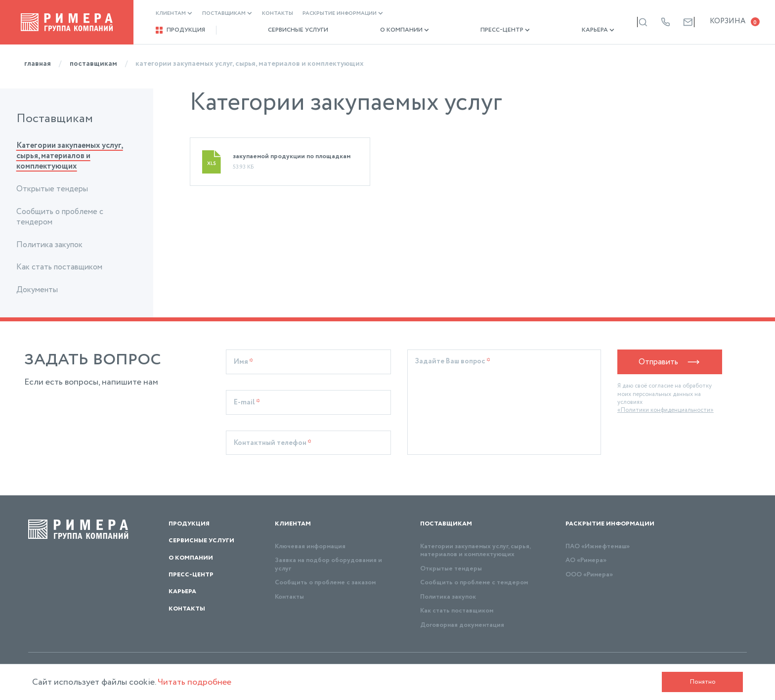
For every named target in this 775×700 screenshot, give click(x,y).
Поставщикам (227, 13)
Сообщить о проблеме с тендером (60, 217)
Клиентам (174, 13)
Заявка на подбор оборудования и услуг (328, 564)
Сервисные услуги (287, 30)
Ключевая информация (310, 547)
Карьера (554, 30)
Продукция (180, 30)
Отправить (670, 362)
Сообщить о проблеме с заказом (325, 583)
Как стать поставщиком (59, 267)
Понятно (703, 682)
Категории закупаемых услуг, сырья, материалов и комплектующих (70, 156)
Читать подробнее (194, 682)
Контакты (278, 13)
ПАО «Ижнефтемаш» (598, 547)
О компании (382, 30)
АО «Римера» (586, 560)
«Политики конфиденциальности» (666, 410)
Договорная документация (462, 625)
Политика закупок (49, 245)
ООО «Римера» (589, 575)
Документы (37, 290)
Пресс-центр (473, 30)
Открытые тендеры (52, 189)
